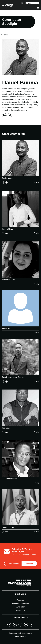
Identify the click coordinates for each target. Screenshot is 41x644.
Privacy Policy (21, 637)
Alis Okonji (6, 328)
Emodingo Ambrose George (13, 377)
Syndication (20, 607)
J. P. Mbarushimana (10, 479)
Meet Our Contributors (20, 603)
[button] (22, 4)
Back (4, 35)
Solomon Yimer (8, 527)
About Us (21, 600)
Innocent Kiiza (8, 229)
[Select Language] (32, 3)
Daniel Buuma (8, 178)
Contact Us (20, 610)
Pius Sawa (6, 428)
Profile (36, 182)
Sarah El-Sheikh (8, 280)
